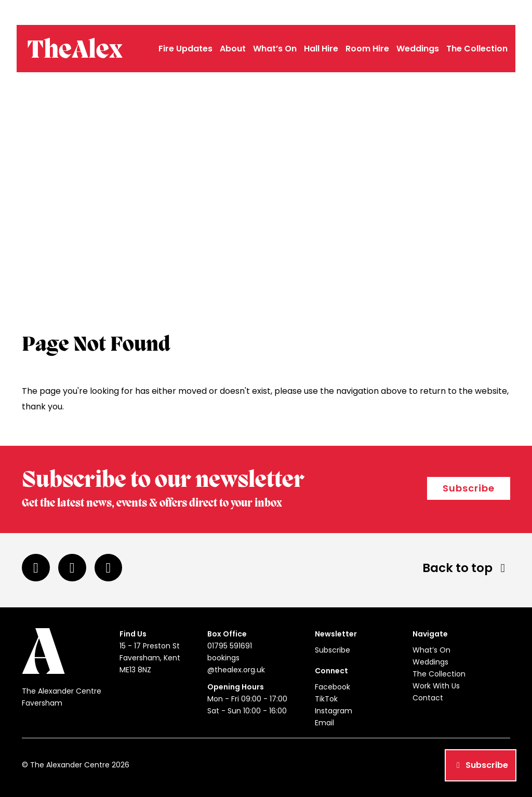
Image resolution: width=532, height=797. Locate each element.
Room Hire (367, 49)
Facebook (332, 687)
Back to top (466, 568)
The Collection (477, 49)
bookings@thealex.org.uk (465, 12)
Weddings (418, 49)
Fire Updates (185, 49)
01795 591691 (391, 12)
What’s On (275, 49)
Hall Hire (321, 49)
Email (324, 723)
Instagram (334, 711)
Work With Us (436, 686)
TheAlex (75, 51)
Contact (428, 698)
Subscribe (469, 488)
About (233, 49)
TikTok (326, 699)
